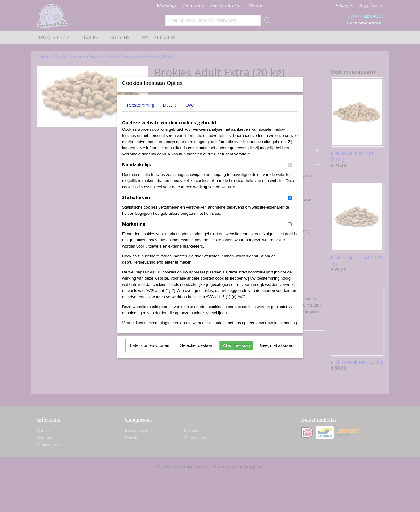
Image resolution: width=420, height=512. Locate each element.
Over (190, 113)
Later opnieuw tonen (150, 353)
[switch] (290, 173)
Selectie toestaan (197, 353)
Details (170, 113)
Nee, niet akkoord (277, 353)
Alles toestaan (236, 353)
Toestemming (140, 113)
